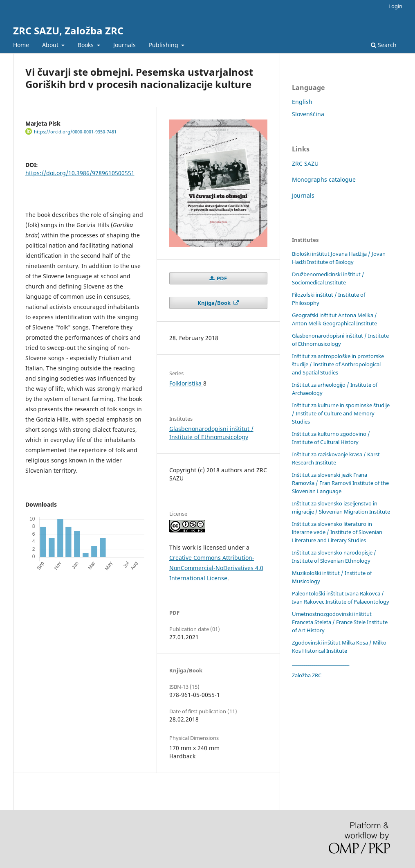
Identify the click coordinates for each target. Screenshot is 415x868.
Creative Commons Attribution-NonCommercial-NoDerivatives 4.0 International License (216, 568)
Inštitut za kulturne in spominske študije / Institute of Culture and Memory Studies (341, 413)
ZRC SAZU (305, 163)
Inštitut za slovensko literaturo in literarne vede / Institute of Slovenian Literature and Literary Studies (337, 532)
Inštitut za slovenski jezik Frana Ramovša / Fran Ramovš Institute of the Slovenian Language (340, 483)
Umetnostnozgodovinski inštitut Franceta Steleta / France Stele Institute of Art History (340, 622)
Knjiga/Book (215, 303)
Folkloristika (186, 383)
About (51, 45)
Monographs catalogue (324, 179)
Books (86, 45)
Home (21, 45)
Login (395, 6)
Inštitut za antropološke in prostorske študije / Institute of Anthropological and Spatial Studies (338, 364)
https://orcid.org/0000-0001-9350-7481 (75, 132)
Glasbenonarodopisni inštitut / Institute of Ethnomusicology (211, 433)
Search (384, 45)
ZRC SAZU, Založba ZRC (68, 30)
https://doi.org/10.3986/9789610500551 (80, 173)
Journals (124, 45)
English (302, 102)
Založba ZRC (307, 675)
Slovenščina (308, 114)
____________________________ (321, 663)
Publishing (164, 45)
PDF (221, 278)
